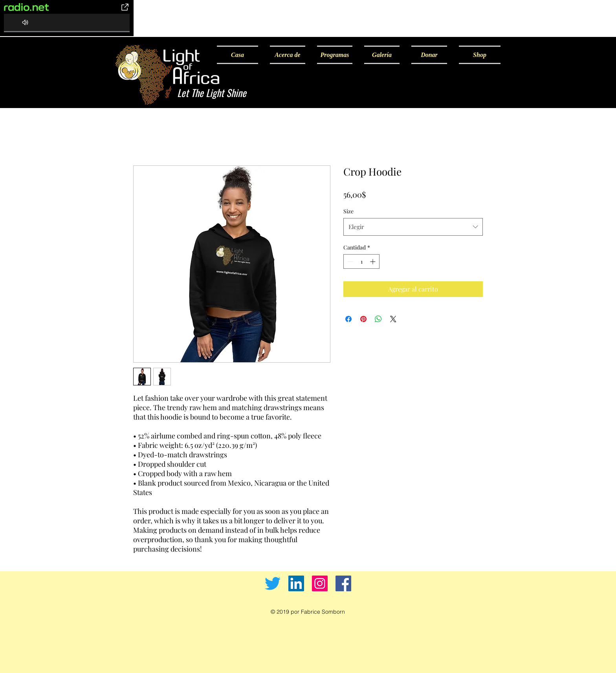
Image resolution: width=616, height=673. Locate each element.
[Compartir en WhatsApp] (378, 319)
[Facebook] (343, 583)
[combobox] (413, 227)
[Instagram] (320, 583)
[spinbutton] (361, 261)
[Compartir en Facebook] (348, 319)
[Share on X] (393, 319)
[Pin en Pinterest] (363, 319)
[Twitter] (273, 583)
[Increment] (373, 261)
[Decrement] (349, 261)
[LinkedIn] (296, 583)
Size (348, 211)
